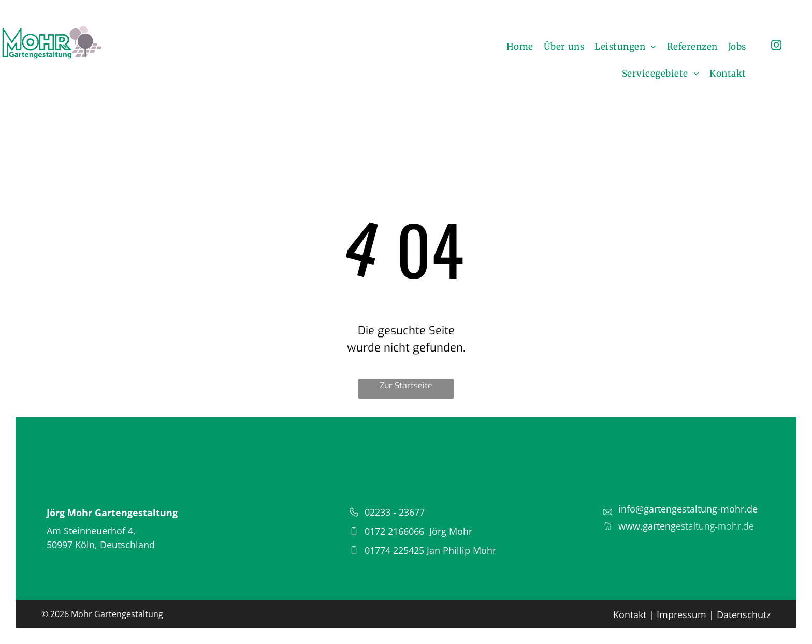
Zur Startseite (406, 385)
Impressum (682, 614)
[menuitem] (520, 47)
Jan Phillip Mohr (461, 550)
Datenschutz (744, 614)
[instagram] (776, 46)
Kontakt (630, 614)
